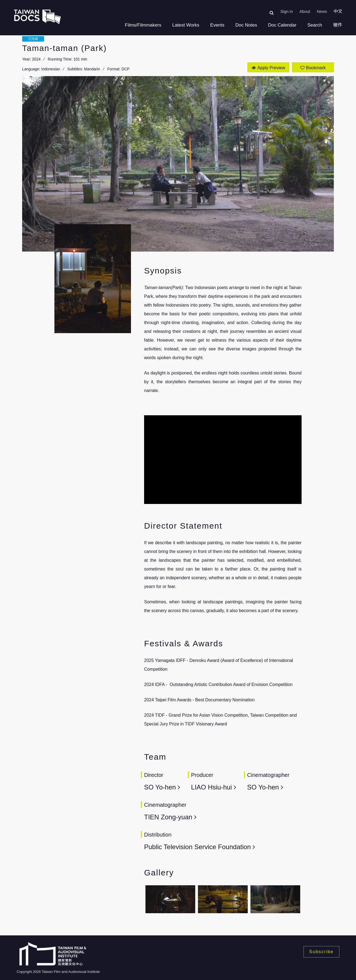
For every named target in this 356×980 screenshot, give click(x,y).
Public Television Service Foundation (197, 847)
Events (217, 25)
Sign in (287, 11)
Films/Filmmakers (143, 25)
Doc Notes (246, 25)
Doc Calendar (282, 25)
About (305, 11)
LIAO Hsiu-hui (211, 787)
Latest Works (186, 25)
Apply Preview (271, 68)
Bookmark (316, 68)
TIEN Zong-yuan (168, 817)
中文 (338, 11)
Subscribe (321, 952)
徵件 (338, 25)
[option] (170, 901)
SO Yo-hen (160, 787)
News (322, 11)
